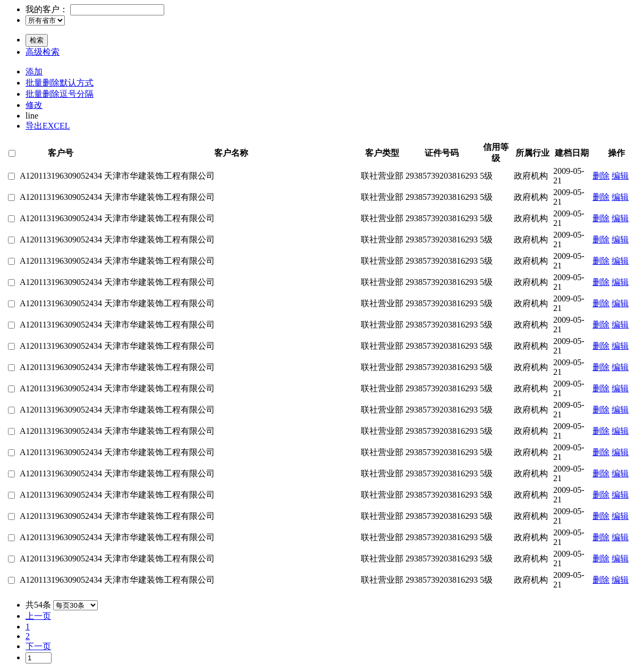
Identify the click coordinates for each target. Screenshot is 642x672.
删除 (601, 176)
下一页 (38, 646)
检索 (37, 40)
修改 (34, 105)
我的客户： (47, 9)
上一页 (38, 616)
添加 (34, 72)
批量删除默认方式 (60, 83)
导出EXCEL (48, 126)
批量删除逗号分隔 (60, 94)
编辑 (620, 176)
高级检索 (43, 52)
